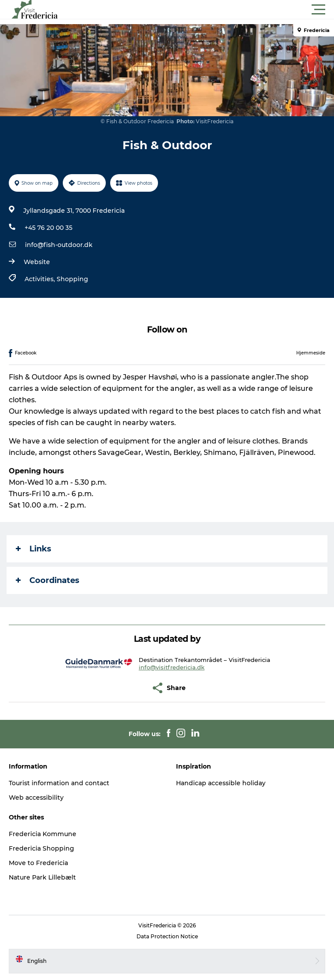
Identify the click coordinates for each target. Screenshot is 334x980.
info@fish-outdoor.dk (59, 245)
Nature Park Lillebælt (42, 877)
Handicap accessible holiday (221, 783)
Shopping (72, 279)
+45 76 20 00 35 (48, 228)
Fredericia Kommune (43, 834)
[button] (207, 10)
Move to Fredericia (38, 863)
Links (34, 549)
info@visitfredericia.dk (172, 667)
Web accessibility (36, 798)
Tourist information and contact (59, 783)
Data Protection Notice (167, 936)
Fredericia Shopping (41, 848)
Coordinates (48, 580)
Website (37, 262)
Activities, (41, 279)
